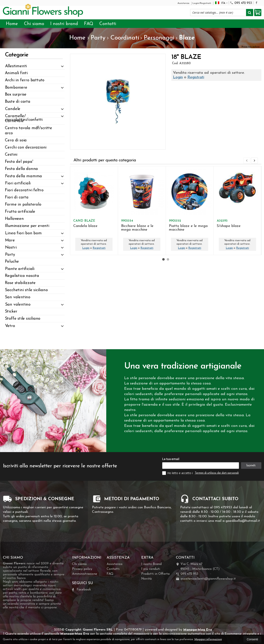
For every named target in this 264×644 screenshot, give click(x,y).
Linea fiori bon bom (23, 233)
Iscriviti (251, 466)
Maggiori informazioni (208, 639)
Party (10, 255)
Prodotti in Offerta (155, 574)
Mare (10, 240)
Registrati (196, 77)
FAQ (89, 24)
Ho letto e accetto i (178, 473)
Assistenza (183, 3)
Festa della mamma (24, 176)
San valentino (18, 305)
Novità (146, 579)
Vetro (10, 326)
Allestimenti (16, 66)
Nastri (11, 248)
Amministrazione (85, 574)
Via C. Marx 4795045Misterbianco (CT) (198, 567)
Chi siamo (34, 24)
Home (12, 24)
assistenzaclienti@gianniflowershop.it (206, 579)
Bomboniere (16, 88)
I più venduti (151, 569)
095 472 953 (241, 3)
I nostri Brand (151, 564)
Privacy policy (82, 569)
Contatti (108, 24)
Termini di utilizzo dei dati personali (217, 473)
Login (178, 77)
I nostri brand (64, 24)
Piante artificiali (20, 269)
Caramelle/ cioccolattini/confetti (24, 118)
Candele (13, 109)
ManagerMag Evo (198, 630)
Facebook (81, 590)
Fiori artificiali (18, 183)
